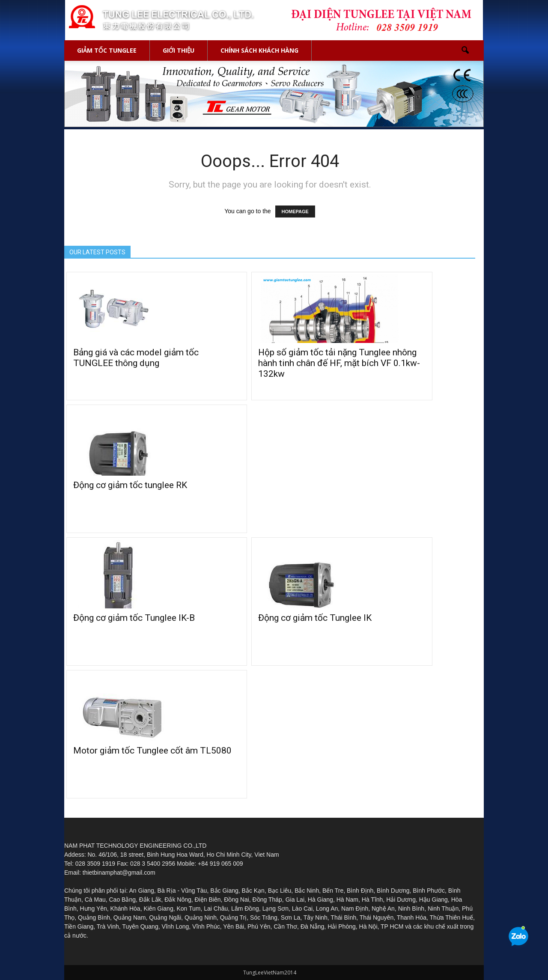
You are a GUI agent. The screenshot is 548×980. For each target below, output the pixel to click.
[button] (465, 51)
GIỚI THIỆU (179, 50)
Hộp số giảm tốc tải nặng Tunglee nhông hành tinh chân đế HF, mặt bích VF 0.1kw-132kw (339, 363)
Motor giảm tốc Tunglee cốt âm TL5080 (152, 751)
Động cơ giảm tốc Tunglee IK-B (134, 618)
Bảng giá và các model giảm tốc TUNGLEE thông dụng (136, 358)
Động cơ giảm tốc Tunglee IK (315, 618)
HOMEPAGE (295, 211)
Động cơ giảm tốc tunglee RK (130, 485)
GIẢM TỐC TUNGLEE (107, 50)
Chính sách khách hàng (259, 50)
